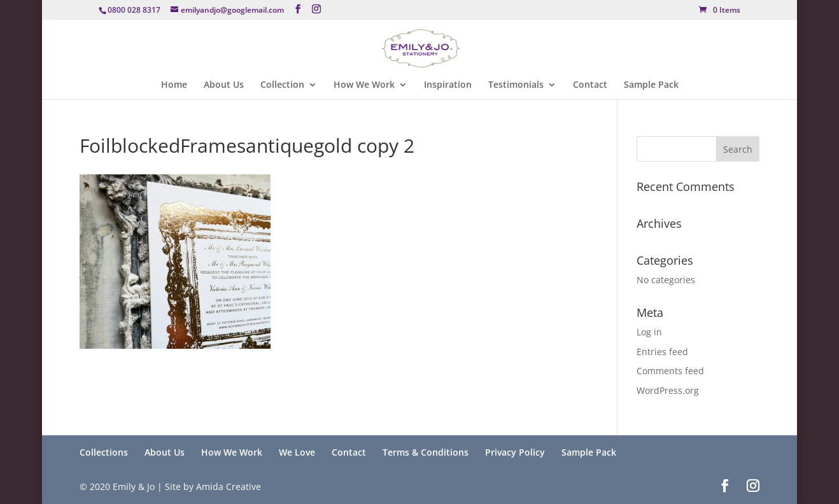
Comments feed (670, 371)
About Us (224, 85)
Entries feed (662, 352)
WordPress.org (668, 390)
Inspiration (448, 85)
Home (174, 85)
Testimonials (516, 85)
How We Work (364, 85)
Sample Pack (651, 85)
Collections (104, 452)
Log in (649, 332)
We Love (297, 452)
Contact (590, 85)
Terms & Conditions (426, 452)
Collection (282, 85)
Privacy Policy (515, 452)
